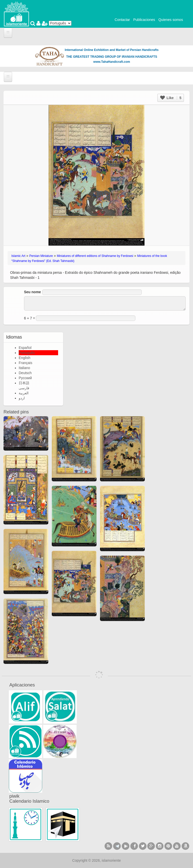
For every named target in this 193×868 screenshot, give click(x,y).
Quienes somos (171, 20)
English (25, 358)
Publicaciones (144, 20)
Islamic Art (18, 256)
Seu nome (32, 292)
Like (171, 98)
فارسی (24, 388)
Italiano (24, 368)
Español (25, 348)
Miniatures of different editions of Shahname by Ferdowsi (95, 256)
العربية (24, 393)
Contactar (122, 20)
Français (26, 363)
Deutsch (25, 373)
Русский (25, 378)
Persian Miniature (41, 256)
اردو (22, 398)
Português (27, 353)
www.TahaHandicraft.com (112, 62)
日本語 (24, 383)
